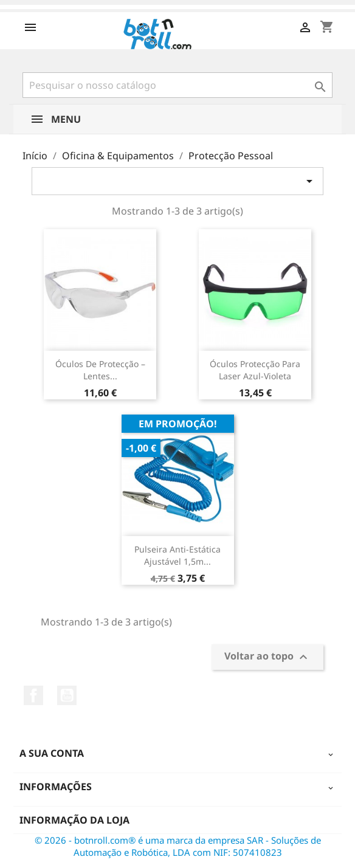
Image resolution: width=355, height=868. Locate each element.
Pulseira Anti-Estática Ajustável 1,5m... (177, 555)
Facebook (33, 695)
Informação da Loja (74, 820)
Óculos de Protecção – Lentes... (100, 370)
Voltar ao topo (267, 657)
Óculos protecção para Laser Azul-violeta (255, 370)
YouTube (67, 695)
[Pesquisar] (177, 85)
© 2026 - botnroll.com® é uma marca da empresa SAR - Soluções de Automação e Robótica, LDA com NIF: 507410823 (178, 846)
